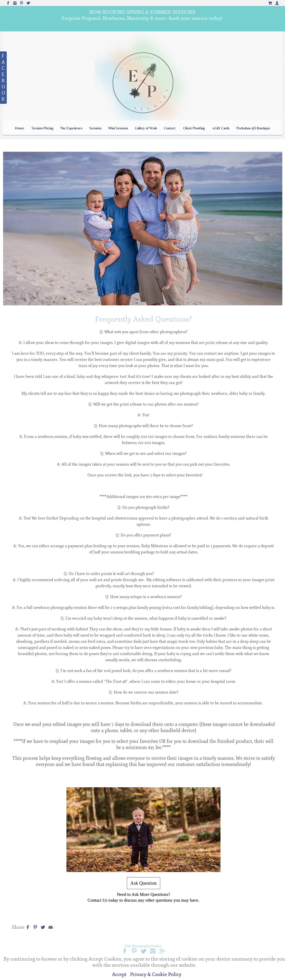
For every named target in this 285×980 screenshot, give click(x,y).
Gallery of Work (146, 128)
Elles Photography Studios (143, 946)
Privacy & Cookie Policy (156, 974)
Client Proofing (194, 128)
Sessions (95, 128)
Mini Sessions (118, 128)
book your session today (195, 18)
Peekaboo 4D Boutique (253, 128)
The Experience (71, 128)
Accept (119, 974)
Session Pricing (42, 128)
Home (19, 128)
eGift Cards (221, 128)
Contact (170, 128)
